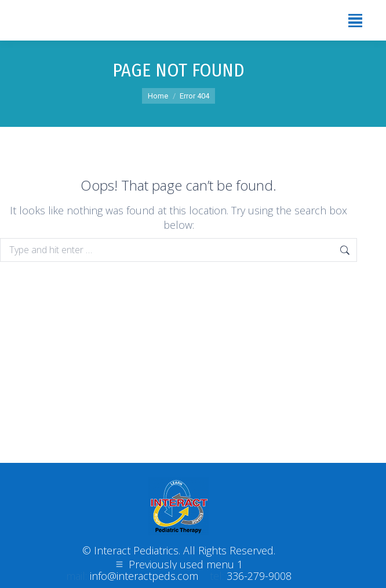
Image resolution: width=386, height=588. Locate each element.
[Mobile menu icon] (355, 21)
